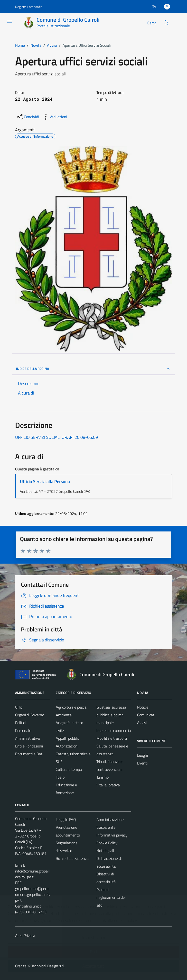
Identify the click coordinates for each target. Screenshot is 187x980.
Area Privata (25, 935)
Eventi (142, 763)
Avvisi (142, 723)
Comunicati (146, 715)
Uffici (19, 707)
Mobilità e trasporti (112, 738)
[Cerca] (166, 23)
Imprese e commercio (114, 730)
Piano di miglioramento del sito (111, 897)
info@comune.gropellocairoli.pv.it (32, 874)
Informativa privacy (112, 835)
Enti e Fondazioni (29, 746)
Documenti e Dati (29, 754)
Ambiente (64, 715)
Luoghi (142, 755)
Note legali (105, 851)
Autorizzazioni (67, 746)
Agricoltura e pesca (71, 707)
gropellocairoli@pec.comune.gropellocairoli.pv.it (33, 894)
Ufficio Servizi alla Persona (45, 481)
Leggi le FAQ (66, 819)
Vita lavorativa (108, 785)
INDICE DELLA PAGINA (93, 369)
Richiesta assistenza (72, 858)
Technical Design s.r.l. (48, 966)
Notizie (143, 707)
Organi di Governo (30, 715)
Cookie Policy (107, 843)
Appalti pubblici (68, 738)
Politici (20, 723)
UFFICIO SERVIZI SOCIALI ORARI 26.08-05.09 (56, 437)
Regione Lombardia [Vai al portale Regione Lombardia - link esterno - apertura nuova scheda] (29, 7)
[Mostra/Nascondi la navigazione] (10, 22)
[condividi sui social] (28, 117)
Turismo (103, 777)
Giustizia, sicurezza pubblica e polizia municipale (111, 715)
